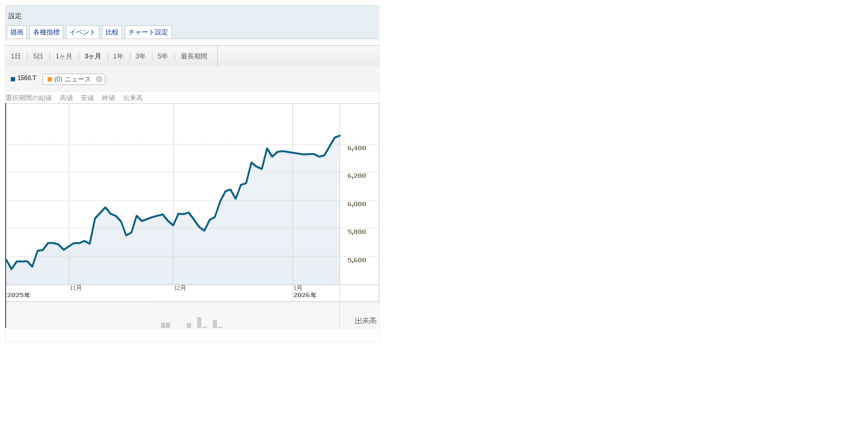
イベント (83, 32)
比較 (112, 32)
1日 (16, 56)
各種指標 (46, 32)
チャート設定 (148, 32)
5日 (38, 56)
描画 (17, 32)
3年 (141, 56)
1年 (118, 56)
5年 (163, 56)
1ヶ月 (64, 56)
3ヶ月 (93, 56)
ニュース (69, 79)
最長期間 (194, 56)
